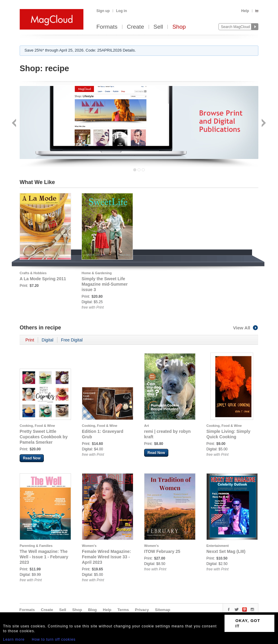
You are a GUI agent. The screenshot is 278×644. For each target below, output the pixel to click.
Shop (179, 27)
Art (147, 426)
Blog (92, 610)
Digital (48, 340)
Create (136, 27)
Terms (123, 610)
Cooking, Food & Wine (37, 426)
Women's (89, 546)
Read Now (32, 458)
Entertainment (218, 546)
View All (246, 328)
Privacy (142, 610)
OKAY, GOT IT (248, 623)
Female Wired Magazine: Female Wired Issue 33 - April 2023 (106, 557)
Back (15, 124)
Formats (107, 27)
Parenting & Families (36, 546)
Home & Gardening (97, 273)
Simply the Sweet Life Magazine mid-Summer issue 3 (105, 284)
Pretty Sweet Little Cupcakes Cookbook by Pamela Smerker (44, 437)
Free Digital (72, 340)
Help (245, 11)
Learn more (14, 639)
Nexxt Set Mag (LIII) (226, 551)
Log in (121, 11)
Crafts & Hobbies (33, 273)
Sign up (103, 11)
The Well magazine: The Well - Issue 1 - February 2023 (44, 557)
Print (30, 340)
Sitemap (163, 610)
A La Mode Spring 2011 (43, 279)
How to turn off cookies (54, 639)
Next (263, 124)
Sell (158, 27)
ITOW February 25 (162, 551)
